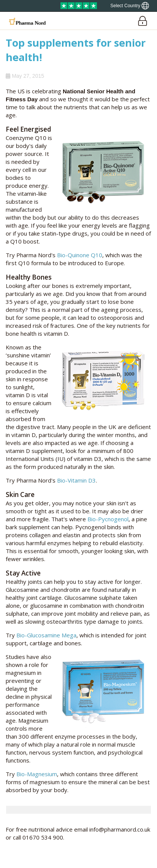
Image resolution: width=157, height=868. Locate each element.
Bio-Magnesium (37, 774)
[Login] (142, 21)
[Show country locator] (130, 6)
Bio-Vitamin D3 (76, 480)
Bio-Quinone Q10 (80, 255)
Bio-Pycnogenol (108, 519)
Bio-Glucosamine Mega (46, 635)
